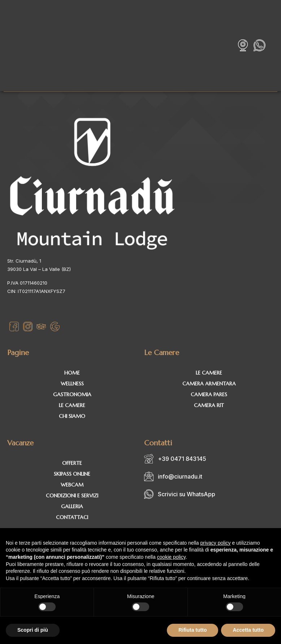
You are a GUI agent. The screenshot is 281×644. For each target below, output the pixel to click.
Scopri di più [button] (33, 630)
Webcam (72, 485)
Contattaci (72, 517)
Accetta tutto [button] (248, 630)
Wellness (72, 384)
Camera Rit (209, 405)
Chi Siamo (72, 416)
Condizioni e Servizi (72, 496)
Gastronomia (72, 394)
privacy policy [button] (216, 543)
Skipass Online (72, 474)
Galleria (72, 506)
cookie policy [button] (171, 557)
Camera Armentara (209, 384)
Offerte (72, 463)
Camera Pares (209, 394)
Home (72, 373)
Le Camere (72, 405)
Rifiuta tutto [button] (193, 630)
